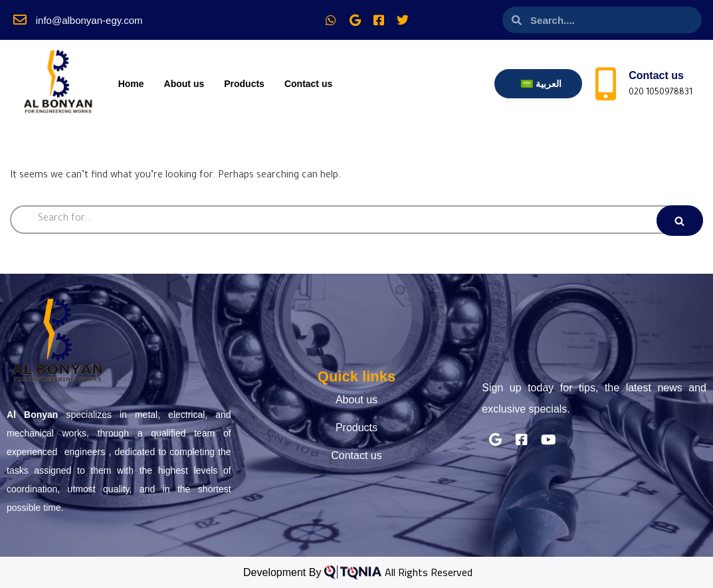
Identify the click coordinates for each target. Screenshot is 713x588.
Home (131, 84)
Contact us (308, 84)
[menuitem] (541, 84)
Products (244, 84)
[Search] (356, 220)
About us (184, 84)
